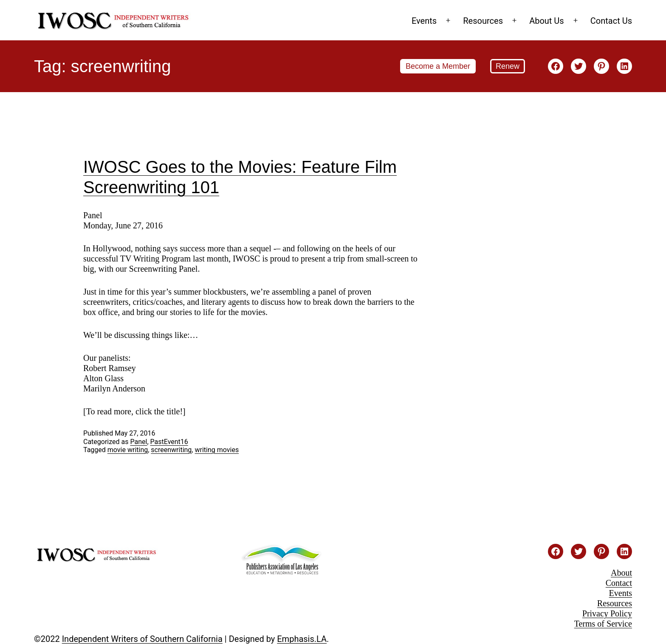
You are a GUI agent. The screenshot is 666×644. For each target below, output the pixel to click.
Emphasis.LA (302, 639)
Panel (138, 442)
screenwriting (171, 450)
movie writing (128, 450)
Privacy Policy (607, 613)
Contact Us (611, 21)
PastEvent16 (169, 442)
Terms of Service (603, 624)
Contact (619, 583)
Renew (508, 66)
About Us (547, 21)
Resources (483, 21)
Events (424, 21)
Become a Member (438, 66)
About (621, 573)
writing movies (217, 450)
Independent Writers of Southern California (142, 639)
